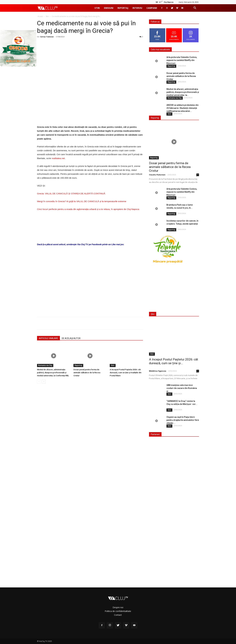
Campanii (152, 8)
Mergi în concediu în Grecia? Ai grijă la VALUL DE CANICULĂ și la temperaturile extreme (82, 201)
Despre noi (118, 607)
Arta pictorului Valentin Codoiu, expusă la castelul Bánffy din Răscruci (182, 60)
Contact (118, 615)
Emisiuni (109, 8)
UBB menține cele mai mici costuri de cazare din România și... (182, 388)
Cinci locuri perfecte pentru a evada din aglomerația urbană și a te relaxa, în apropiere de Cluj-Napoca (88, 209)
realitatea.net (58, 158)
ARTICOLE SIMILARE (48, 338)
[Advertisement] (90, 276)
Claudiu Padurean (157, 175)
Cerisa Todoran (47, 37)
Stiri (97, 8)
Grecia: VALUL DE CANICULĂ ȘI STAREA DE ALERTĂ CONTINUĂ (71, 193)
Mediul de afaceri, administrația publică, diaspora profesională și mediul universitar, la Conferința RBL (53, 373)
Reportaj (123, 8)
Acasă (40, 16)
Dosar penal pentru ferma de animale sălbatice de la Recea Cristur (87, 373)
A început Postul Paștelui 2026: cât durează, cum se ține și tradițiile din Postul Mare (126, 373)
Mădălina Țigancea (158, 371)
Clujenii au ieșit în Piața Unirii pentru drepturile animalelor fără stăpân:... (183, 420)
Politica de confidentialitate (118, 611)
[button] (195, 8)
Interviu (137, 8)
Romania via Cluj (45, 365)
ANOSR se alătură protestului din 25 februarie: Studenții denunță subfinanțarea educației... (182, 108)
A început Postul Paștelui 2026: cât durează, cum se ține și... (174, 361)
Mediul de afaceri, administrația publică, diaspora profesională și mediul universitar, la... (183, 92)
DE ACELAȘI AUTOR (71, 338)
